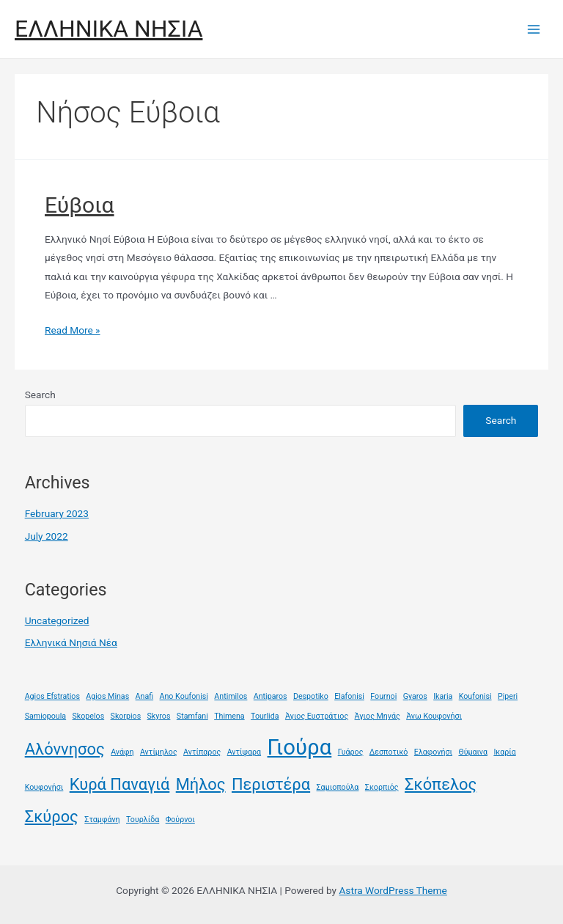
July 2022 (47, 536)
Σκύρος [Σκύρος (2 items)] (52, 817)
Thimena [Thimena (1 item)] (229, 716)
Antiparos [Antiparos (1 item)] (271, 696)
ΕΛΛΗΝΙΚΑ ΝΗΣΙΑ (108, 29)
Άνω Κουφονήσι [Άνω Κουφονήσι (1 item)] (434, 716)
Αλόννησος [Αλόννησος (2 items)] (65, 749)
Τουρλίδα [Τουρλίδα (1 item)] (143, 819)
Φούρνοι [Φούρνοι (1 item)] (180, 819)
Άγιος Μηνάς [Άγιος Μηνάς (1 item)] (378, 716)
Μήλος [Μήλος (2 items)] (201, 784)
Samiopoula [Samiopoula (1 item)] (45, 716)
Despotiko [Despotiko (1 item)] (311, 696)
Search (40, 395)
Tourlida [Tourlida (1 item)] (265, 716)
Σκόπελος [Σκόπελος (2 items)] (441, 784)
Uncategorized (57, 620)
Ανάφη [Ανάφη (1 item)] (122, 752)
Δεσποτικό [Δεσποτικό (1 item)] (389, 752)
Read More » (73, 330)
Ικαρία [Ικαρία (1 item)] (504, 752)
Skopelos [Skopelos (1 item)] (89, 716)
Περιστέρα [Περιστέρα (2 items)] (271, 784)
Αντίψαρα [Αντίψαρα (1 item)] (244, 752)
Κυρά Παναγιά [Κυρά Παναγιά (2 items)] (120, 784)
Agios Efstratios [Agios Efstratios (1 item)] (52, 696)
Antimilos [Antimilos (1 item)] (231, 696)
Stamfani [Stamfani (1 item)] (192, 716)
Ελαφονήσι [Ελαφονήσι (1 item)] (433, 752)
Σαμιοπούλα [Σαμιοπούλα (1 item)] (338, 787)
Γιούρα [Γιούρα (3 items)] (300, 747)
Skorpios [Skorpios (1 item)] (126, 716)
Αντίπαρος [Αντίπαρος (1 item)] (202, 752)
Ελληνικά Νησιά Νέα (71, 642)
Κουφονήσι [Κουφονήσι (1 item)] (44, 787)
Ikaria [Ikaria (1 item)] (443, 696)
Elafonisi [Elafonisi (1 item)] (349, 696)
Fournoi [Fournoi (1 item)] (383, 696)
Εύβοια (80, 205)
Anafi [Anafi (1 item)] (145, 696)
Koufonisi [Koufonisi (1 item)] (475, 696)
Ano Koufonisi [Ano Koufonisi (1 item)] (184, 696)
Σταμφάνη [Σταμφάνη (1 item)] (102, 819)
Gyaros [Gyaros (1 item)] (415, 696)
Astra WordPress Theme (393, 890)
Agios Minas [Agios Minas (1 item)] (107, 696)
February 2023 (57, 513)
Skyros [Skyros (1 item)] (159, 716)
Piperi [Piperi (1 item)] (508, 696)
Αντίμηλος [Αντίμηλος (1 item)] (159, 752)
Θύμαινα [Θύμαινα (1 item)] (473, 752)
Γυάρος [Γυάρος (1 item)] (351, 752)
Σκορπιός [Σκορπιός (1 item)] (382, 787)
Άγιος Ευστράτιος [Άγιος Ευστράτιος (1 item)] (317, 716)
